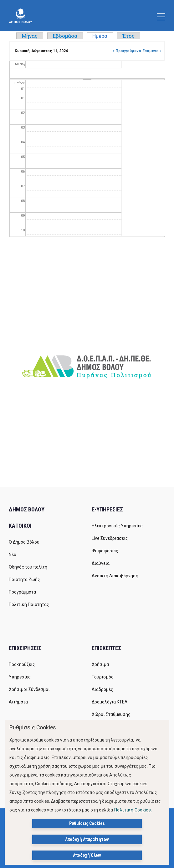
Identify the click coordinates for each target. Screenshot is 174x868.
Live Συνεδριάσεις (110, 538)
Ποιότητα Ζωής (24, 579)
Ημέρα (103, 36)
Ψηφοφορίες (105, 551)
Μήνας (30, 36)
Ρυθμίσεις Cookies (87, 823)
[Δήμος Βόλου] (20, 16)
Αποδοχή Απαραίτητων (87, 839)
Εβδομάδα (65, 36)
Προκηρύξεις (22, 664)
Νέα (13, 555)
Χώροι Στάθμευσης (111, 714)
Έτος (129, 36)
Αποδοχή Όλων (87, 855)
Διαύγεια (101, 563)
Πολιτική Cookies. (133, 810)
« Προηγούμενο (127, 51)
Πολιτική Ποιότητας (29, 604)
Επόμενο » (152, 51)
